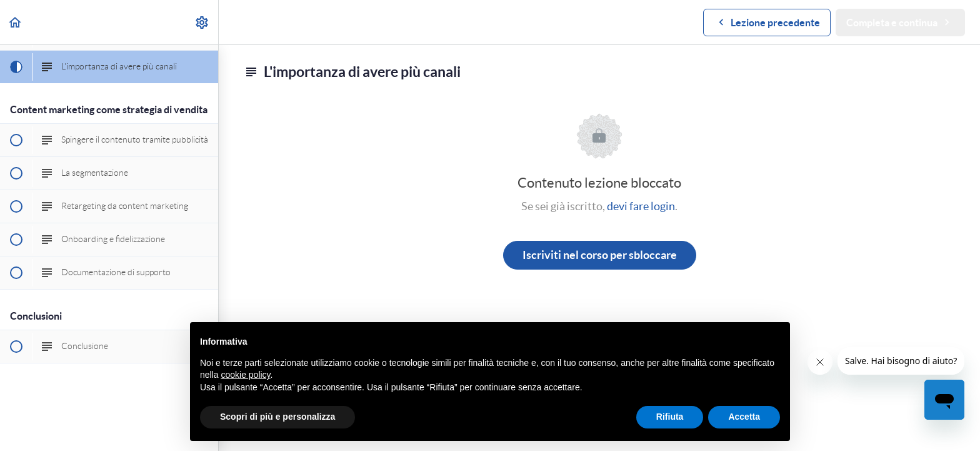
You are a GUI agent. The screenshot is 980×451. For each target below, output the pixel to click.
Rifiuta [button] (670, 417)
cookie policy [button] (245, 375)
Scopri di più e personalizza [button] (277, 417)
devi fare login (641, 206)
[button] (16, 22)
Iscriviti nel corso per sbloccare (600, 255)
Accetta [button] (744, 417)
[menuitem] (202, 22)
